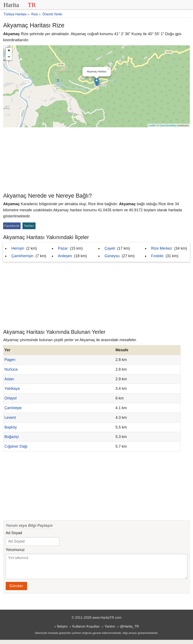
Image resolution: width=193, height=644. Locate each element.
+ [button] (9, 51)
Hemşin (18, 248)
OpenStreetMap (168, 125)
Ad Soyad (14, 533)
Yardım (110, 631)
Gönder (16, 590)
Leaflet (152, 125)
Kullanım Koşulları (86, 631)
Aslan (9, 379)
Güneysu (112, 256)
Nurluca (11, 369)
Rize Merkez (162, 248)
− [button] (9, 57)
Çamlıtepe (13, 408)
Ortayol (11, 398)
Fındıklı (157, 256)
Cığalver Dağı (16, 446)
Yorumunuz (15, 550)
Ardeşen (65, 256)
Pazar (63, 248)
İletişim (62, 631)
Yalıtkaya (12, 389)
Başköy (11, 427)
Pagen (10, 360)
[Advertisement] (96, 159)
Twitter (29, 226)
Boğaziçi (12, 437)
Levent (10, 418)
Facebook (12, 226)
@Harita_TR (130, 631)
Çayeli (110, 248)
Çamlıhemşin (22, 256)
